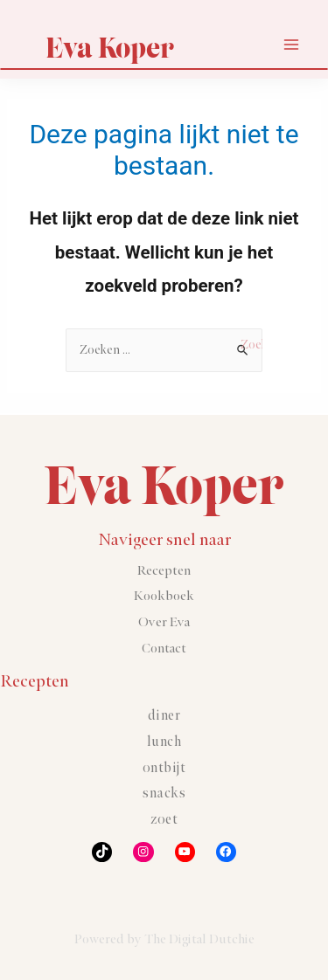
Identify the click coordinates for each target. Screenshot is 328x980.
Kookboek (164, 596)
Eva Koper (110, 48)
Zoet (164, 820)
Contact (164, 649)
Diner (164, 716)
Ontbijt (164, 768)
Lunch (164, 742)
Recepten (164, 571)
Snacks (164, 794)
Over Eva (164, 622)
